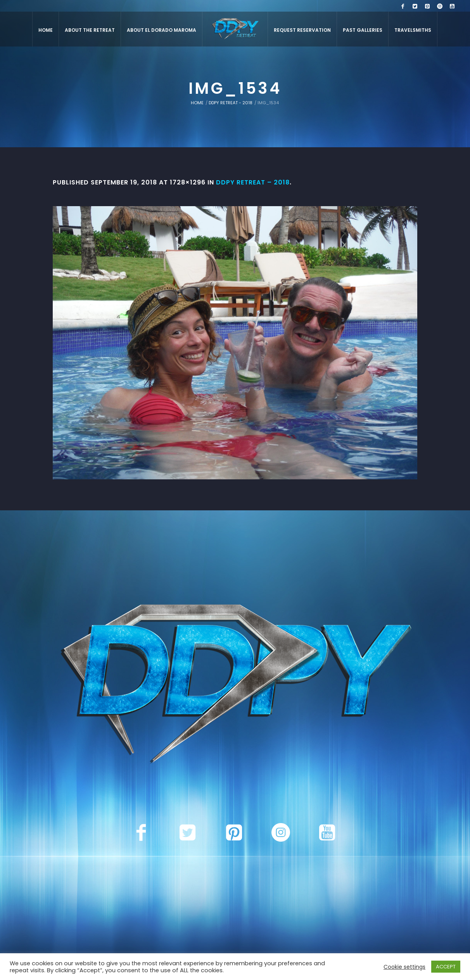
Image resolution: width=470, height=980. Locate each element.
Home (197, 103)
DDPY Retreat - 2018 (231, 103)
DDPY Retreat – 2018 (253, 182)
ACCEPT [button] (446, 967)
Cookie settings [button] (404, 967)
